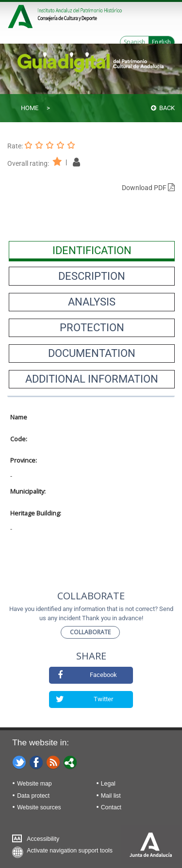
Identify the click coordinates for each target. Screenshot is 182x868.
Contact (111, 807)
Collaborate (90, 632)
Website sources (39, 807)
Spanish (134, 42)
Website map (34, 784)
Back (163, 108)
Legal (108, 784)
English (161, 42)
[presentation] (92, 250)
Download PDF (148, 188)
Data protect (33, 796)
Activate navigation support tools (70, 851)
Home (30, 108)
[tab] (92, 250)
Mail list (111, 796)
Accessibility (43, 839)
